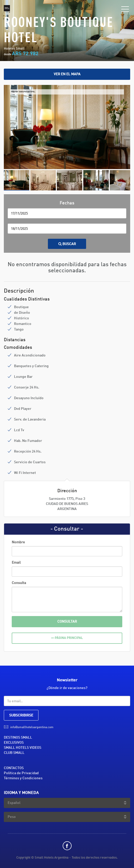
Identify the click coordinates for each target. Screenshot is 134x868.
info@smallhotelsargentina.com (32, 727)
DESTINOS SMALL (18, 738)
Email (16, 563)
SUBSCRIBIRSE (21, 715)
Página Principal (67, 638)
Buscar (67, 244)
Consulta (19, 583)
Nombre (18, 542)
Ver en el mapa (67, 74)
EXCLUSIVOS (14, 743)
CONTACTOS (14, 768)
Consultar (67, 622)
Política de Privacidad (21, 773)
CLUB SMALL (14, 753)
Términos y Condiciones (23, 778)
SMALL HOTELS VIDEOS (23, 748)
